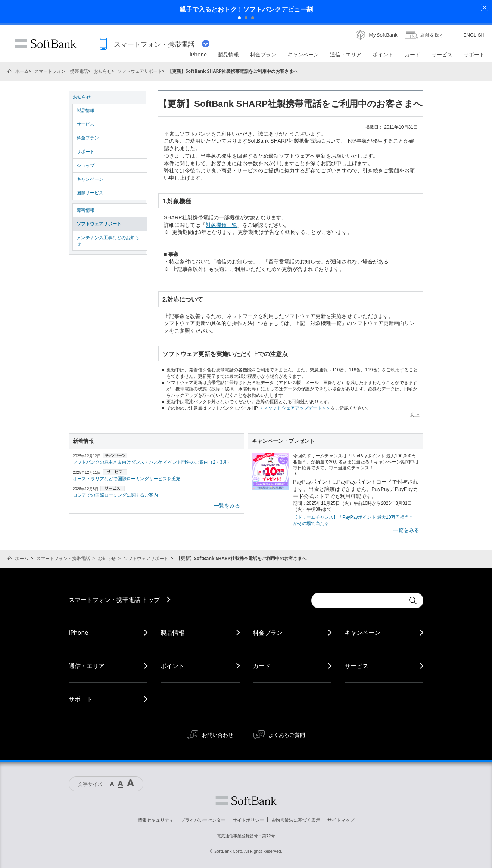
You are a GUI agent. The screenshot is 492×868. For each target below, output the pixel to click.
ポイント (172, 666)
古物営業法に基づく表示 (296, 820)
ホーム (22, 71)
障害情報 (85, 210)
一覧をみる (227, 506)
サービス (85, 124)
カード (262, 666)
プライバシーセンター (203, 820)
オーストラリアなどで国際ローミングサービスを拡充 (127, 479)
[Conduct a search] (358, 600)
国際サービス (90, 193)
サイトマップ (341, 820)
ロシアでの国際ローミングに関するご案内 (115, 495)
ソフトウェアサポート (140, 71)
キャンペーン (90, 179)
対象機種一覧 (221, 225)
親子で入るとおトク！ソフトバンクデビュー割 (246, 9)
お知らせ (103, 71)
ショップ (85, 166)
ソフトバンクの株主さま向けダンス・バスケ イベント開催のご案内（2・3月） (152, 462)
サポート (85, 152)
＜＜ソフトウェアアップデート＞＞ (295, 408)
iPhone (78, 633)
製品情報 (85, 111)
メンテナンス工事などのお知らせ (108, 241)
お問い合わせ (218, 735)
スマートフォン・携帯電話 (61, 71)
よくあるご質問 (287, 735)
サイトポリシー (248, 820)
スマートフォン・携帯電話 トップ (114, 600)
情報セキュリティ (156, 820)
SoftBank (46, 44)
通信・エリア (87, 666)
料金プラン (88, 138)
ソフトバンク (246, 801)
